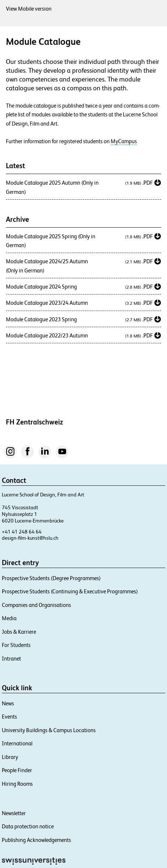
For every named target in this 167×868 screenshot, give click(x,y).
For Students (16, 645)
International (17, 743)
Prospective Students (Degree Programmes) (51, 578)
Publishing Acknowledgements (36, 840)
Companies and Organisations (36, 605)
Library (10, 757)
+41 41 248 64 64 (22, 532)
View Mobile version (29, 9)
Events (9, 717)
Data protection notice (28, 826)
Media (9, 618)
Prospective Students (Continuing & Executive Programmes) (70, 591)
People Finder (17, 770)
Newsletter (14, 813)
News (8, 703)
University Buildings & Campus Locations (49, 730)
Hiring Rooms (17, 784)
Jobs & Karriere (19, 632)
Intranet (11, 659)
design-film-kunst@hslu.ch (30, 538)
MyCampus (124, 141)
